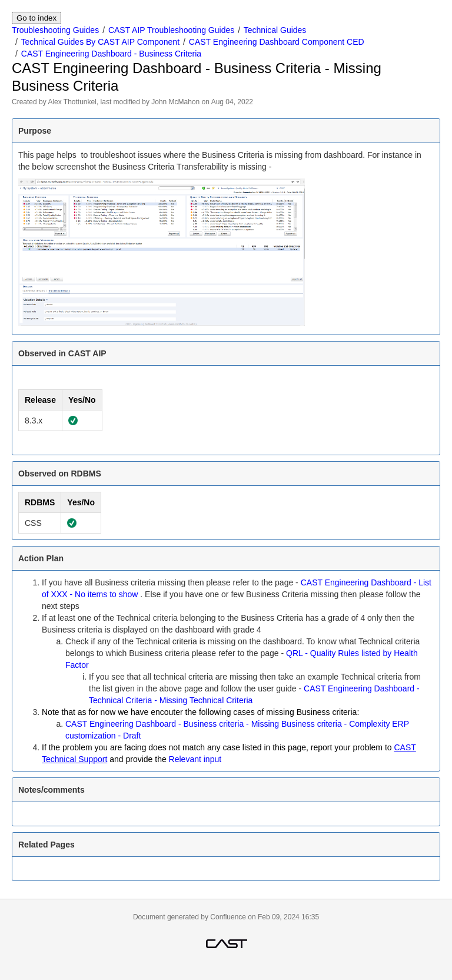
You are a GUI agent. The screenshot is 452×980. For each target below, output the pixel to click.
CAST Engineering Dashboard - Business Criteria (111, 54)
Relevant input (195, 759)
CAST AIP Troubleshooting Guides (171, 30)
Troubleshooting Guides (55, 30)
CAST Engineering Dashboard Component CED (277, 42)
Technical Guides (275, 30)
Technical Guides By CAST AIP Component (101, 42)
